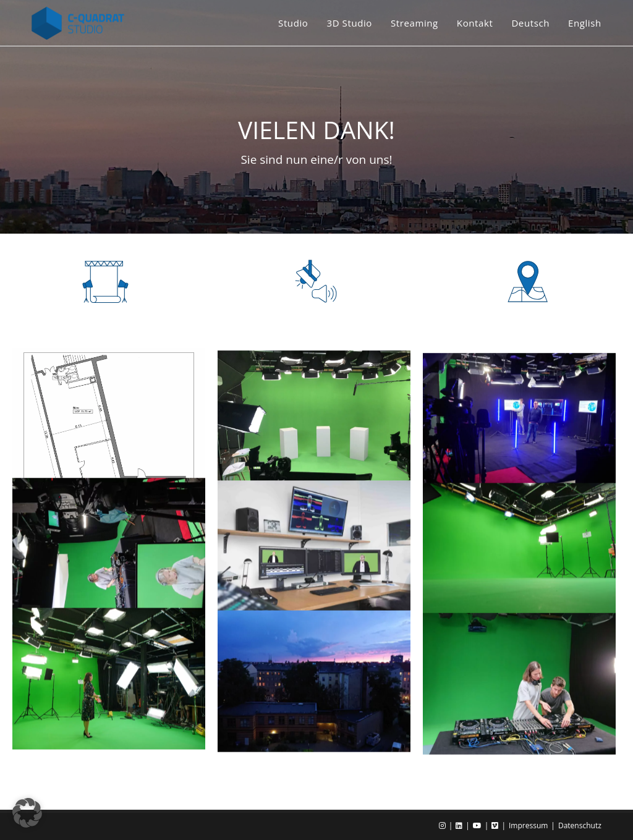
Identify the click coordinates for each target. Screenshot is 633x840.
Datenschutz (580, 825)
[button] (27, 813)
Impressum (528, 825)
